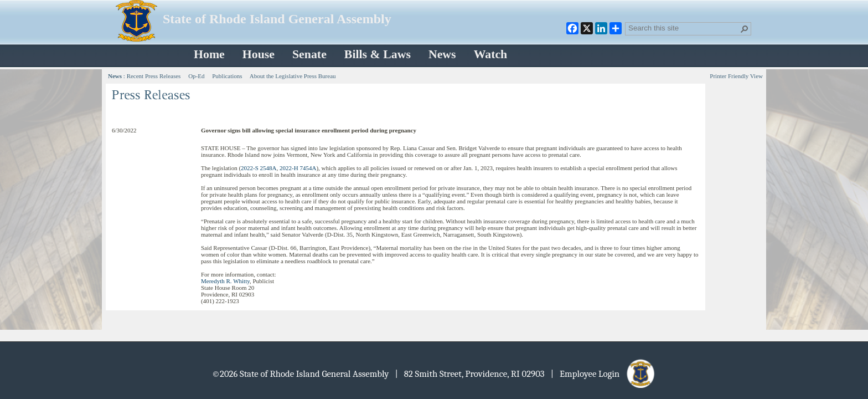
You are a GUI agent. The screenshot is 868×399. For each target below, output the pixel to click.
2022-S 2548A (259, 168)
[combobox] (684, 28)
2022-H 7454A (298, 168)
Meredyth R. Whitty (225, 281)
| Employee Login (604, 374)
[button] (745, 29)
